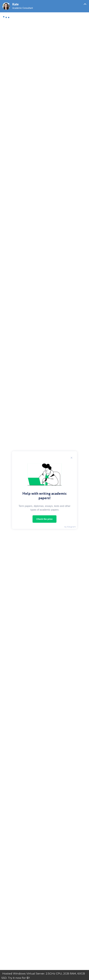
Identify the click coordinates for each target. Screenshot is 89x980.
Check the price (44, 519)
